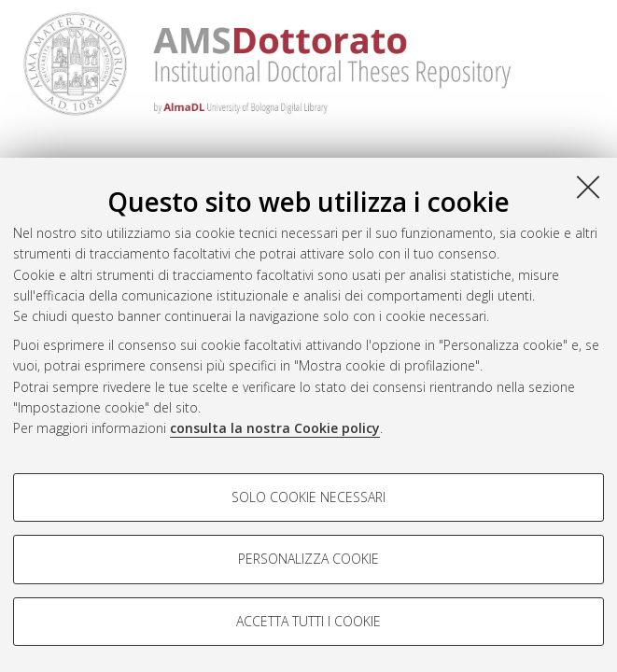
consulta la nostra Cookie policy (275, 428)
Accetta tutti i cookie (308, 621)
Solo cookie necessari (308, 497)
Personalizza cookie (308, 559)
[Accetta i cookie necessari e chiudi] (588, 187)
